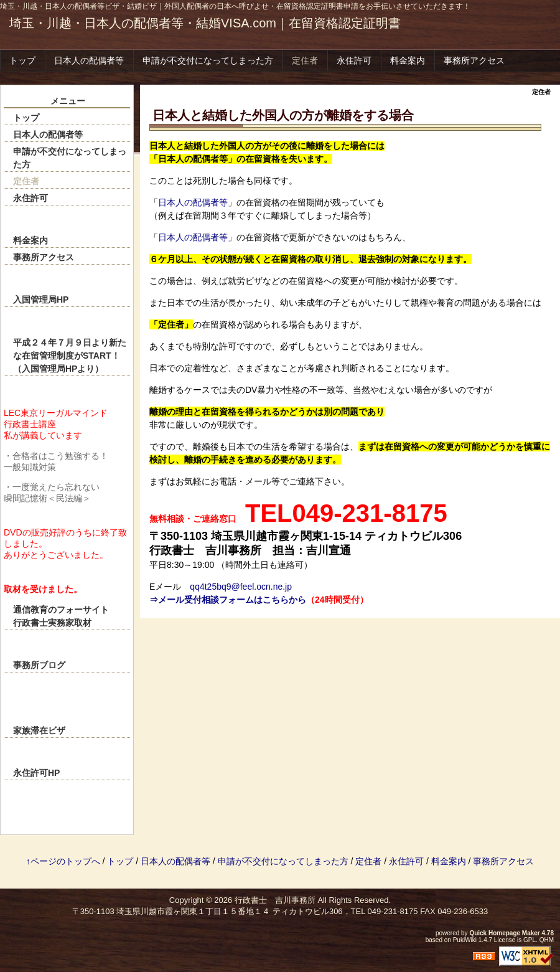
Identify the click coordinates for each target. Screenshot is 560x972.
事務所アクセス (474, 60)
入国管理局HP (41, 300)
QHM (547, 940)
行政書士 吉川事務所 (275, 900)
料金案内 (408, 60)
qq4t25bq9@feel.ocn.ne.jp (241, 587)
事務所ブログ (39, 665)
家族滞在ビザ (39, 730)
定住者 (305, 60)
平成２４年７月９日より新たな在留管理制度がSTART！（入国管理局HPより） (70, 356)
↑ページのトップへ (63, 861)
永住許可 (354, 60)
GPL (530, 940)
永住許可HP (36, 773)
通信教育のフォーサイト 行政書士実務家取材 (72, 616)
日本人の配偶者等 (89, 60)
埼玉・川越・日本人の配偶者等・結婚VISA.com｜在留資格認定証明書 (205, 23)
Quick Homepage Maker (504, 933)
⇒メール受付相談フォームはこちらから (228, 600)
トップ (22, 60)
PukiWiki (465, 940)
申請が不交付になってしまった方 (208, 60)
